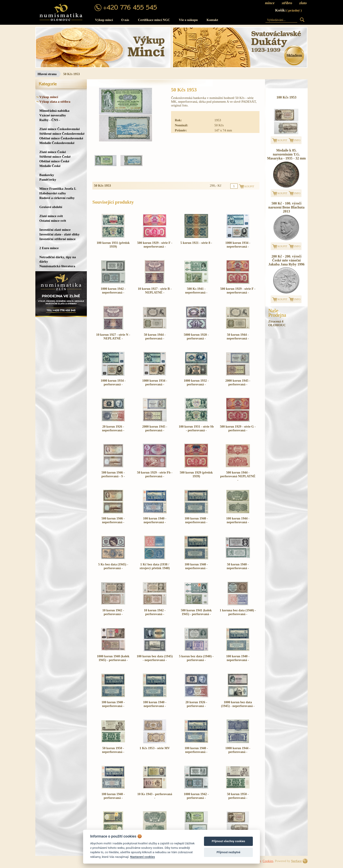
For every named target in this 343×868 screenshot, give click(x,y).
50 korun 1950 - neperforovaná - (113, 750)
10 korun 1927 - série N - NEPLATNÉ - (113, 336)
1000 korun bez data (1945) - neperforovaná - (238, 704)
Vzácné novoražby (53, 115)
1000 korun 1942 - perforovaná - (196, 796)
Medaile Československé (57, 143)
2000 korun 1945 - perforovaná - (238, 382)
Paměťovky (48, 179)
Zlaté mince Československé (60, 129)
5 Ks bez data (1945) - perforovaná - (113, 566)
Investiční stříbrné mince (57, 239)
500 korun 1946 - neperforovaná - (113, 520)
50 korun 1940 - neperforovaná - (238, 566)
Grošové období (51, 207)
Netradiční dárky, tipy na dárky (58, 259)
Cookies (268, 861)
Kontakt (212, 20)
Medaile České (50, 166)
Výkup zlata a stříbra (55, 101)
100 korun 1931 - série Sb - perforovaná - (196, 428)
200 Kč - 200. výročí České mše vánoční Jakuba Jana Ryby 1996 (286, 260)
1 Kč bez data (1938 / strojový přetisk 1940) (155, 566)
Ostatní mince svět (53, 221)
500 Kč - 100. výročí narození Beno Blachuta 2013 (286, 207)
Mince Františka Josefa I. (58, 189)
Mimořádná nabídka (54, 111)
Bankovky (47, 175)
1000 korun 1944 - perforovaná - (238, 750)
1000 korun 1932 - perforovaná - (196, 382)
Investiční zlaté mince (55, 230)
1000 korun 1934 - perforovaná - (113, 382)
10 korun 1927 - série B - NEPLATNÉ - (155, 291)
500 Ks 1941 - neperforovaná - (196, 291)
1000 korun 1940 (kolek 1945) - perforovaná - (113, 658)
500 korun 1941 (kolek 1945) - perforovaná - (196, 612)
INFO (297, 140)
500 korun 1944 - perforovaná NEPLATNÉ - (238, 476)
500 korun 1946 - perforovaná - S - (113, 474)
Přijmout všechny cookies (228, 841)
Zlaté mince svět (51, 216)
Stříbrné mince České (55, 156)
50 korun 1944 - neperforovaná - (238, 336)
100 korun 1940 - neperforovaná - (155, 520)
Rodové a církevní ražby (57, 198)
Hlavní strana (47, 74)
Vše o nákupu (188, 20)
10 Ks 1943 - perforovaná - (155, 796)
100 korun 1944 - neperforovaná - (238, 520)
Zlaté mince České (53, 152)
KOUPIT (282, 140)
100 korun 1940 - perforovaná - (113, 796)
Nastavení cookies (143, 857)
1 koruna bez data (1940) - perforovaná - (238, 612)
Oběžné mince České (54, 161)
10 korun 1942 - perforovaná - (113, 612)
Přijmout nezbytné (228, 852)
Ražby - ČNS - (50, 120)
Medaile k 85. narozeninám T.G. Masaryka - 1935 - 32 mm (287, 154)
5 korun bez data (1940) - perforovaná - (196, 658)
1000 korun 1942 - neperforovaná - (113, 291)
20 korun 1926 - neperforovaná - (113, 428)
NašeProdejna (277, 313)
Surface (296, 861)
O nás (125, 20)
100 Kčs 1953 (286, 97)
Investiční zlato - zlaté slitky (59, 234)
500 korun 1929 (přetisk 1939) (196, 474)
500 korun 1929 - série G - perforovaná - (238, 428)
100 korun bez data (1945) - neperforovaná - (155, 658)
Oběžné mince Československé (61, 138)
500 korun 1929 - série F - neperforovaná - (155, 245)
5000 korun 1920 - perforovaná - (196, 336)
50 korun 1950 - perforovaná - (238, 796)
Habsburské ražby (53, 193)
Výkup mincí (104, 20)
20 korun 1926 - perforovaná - (196, 704)
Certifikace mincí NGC (154, 20)
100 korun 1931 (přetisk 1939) (113, 245)
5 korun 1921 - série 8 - (196, 243)
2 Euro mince (49, 248)
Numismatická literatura (57, 266)
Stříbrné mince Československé (62, 134)
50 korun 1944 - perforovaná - (155, 336)
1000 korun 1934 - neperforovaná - (238, 245)
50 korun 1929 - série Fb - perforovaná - (155, 474)
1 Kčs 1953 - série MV (155, 748)
